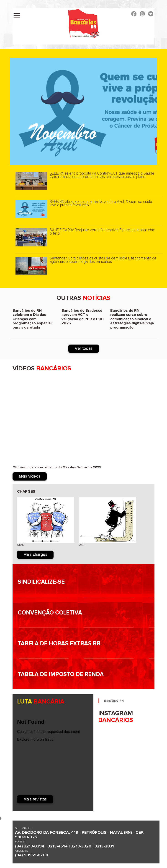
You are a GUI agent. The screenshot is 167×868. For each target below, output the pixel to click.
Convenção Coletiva (50, 613)
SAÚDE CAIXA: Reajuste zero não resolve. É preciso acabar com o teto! (102, 232)
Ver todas (84, 349)
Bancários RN (114, 701)
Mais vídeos (30, 476)
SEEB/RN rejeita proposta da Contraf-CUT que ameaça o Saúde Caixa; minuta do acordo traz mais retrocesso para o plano (102, 175)
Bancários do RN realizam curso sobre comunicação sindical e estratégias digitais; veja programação (132, 319)
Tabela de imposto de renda (61, 674)
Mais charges (35, 555)
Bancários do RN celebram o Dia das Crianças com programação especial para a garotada (32, 319)
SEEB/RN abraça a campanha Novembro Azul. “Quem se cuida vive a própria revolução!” (101, 204)
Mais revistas (35, 799)
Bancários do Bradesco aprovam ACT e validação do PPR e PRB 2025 (83, 317)
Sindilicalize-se (41, 582)
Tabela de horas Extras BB (59, 644)
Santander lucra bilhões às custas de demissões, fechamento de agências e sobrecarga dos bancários (103, 260)
